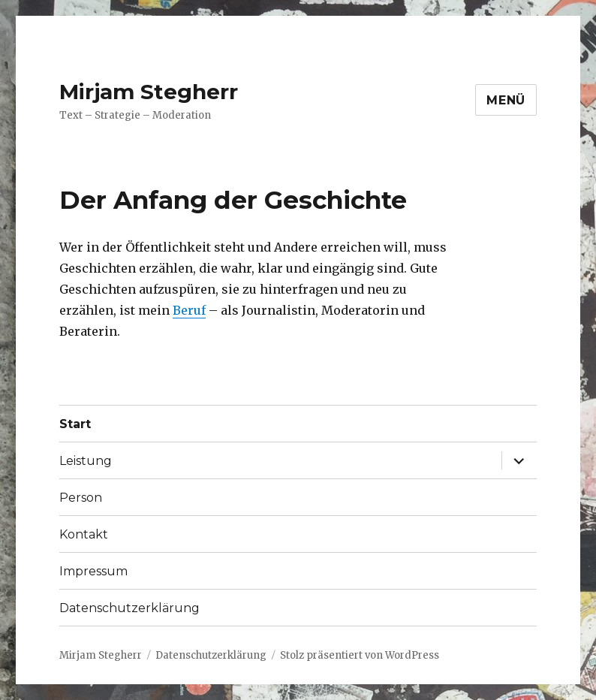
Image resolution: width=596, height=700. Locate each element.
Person (81, 498)
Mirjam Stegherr (149, 92)
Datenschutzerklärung (129, 608)
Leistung (86, 461)
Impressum (93, 571)
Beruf (189, 310)
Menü (506, 100)
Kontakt (84, 534)
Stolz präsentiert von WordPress (360, 655)
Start (75, 424)
